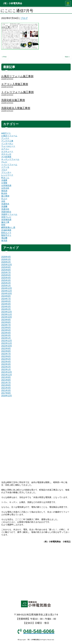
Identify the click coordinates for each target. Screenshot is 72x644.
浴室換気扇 (6, 220)
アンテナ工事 (7, 141)
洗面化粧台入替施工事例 (16, 108)
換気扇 (4, 191)
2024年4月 (6, 304)
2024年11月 (7, 291)
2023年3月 (6, 335)
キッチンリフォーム (10, 159)
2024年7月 (6, 299)
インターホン (7, 144)
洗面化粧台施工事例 (13, 100)
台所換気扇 (6, 185)
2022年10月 (7, 346)
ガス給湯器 (6, 157)
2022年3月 (6, 364)
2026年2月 (6, 262)
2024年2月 (6, 309)
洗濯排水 (5, 204)
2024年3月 (6, 307)
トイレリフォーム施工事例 (17, 92)
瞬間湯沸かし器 (8, 227)
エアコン (5, 149)
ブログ (24, 18)
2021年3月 (6, 390)
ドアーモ (5, 167)
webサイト (6, 133)
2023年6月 (6, 327)
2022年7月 (6, 354)
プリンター (6, 172)
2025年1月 (6, 286)
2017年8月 (6, 393)
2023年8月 (6, 322)
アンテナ (5, 138)
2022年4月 (6, 362)
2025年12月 (7, 265)
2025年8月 (6, 270)
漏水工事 (5, 222)
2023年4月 (6, 333)
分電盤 (4, 183)
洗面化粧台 (6, 212)
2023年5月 (6, 330)
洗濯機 (4, 206)
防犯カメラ (6, 233)
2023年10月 (7, 317)
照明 (3, 225)
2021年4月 (6, 388)
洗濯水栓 (5, 209)
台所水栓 (5, 188)
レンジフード (7, 175)
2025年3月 (6, 280)
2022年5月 (6, 359)
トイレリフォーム (9, 165)
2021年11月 (7, 375)
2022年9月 (6, 348)
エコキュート (7, 151)
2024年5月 (6, 301)
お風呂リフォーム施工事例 (17, 76)
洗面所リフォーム (9, 214)
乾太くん (5, 178)
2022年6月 (6, 356)
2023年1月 (6, 338)
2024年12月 (7, 288)
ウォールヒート (8, 146)
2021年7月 (6, 383)
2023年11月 (7, 314)
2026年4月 (6, 257)
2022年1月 (6, 369)
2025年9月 (6, 267)
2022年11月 (7, 343)
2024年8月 (6, 296)
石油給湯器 (6, 230)
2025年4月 (6, 278)
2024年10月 (7, 293)
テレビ (4, 162)
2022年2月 (6, 367)
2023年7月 (6, 325)
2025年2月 (6, 283)
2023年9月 (6, 320)
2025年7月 (6, 272)
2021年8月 (6, 380)
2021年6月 (6, 385)
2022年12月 (7, 341)
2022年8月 (6, 351)
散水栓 (4, 193)
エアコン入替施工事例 (15, 84)
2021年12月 (7, 372)
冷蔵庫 (4, 180)
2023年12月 (7, 312)
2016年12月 (7, 396)
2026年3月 (6, 259)
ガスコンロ (6, 154)
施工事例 (5, 196)
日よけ (4, 199)
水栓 (3, 201)
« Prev (4, 57)
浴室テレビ (6, 217)
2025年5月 (6, 275)
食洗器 (4, 241)
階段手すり (6, 235)
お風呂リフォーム (9, 136)
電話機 (4, 238)
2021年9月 (6, 377)
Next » (67, 57)
